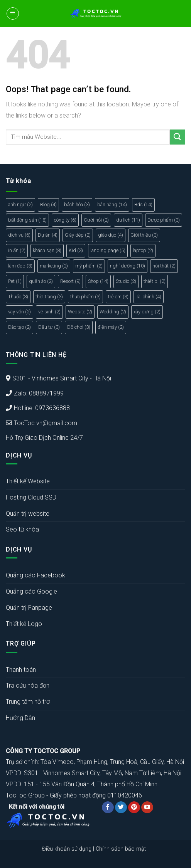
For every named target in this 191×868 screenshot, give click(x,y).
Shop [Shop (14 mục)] (98, 281)
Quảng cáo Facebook (35, 575)
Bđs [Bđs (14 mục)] (143, 204)
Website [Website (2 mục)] (80, 312)
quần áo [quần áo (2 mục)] (41, 281)
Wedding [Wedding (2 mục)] (113, 312)
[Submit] (177, 137)
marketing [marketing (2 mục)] (54, 266)
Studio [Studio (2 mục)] (126, 281)
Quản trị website (28, 514)
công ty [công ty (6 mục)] (65, 220)
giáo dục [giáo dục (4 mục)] (111, 235)
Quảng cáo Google (31, 591)
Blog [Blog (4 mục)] (48, 204)
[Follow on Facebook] (108, 807)
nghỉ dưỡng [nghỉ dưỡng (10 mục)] (128, 266)
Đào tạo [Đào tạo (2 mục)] (19, 327)
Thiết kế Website (28, 481)
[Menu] (13, 13)
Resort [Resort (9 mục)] (70, 281)
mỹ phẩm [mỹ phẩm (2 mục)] (89, 266)
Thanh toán (21, 670)
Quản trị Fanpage (29, 608)
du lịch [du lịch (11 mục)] (128, 220)
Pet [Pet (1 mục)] (15, 281)
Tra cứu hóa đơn (28, 685)
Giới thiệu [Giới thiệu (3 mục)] (144, 235)
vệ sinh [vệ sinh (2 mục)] (49, 312)
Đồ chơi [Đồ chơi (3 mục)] (79, 327)
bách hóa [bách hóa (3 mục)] (77, 204)
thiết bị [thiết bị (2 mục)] (155, 281)
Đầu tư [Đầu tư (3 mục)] (49, 327)
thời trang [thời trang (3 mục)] (49, 297)
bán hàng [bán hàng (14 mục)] (112, 204)
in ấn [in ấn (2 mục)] (17, 250)
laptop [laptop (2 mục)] (143, 250)
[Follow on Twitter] (121, 807)
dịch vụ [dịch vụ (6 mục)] (19, 235)
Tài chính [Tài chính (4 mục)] (149, 297)
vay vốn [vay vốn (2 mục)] (19, 312)
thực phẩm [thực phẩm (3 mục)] (85, 297)
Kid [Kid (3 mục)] (76, 250)
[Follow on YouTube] (147, 807)
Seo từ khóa (22, 529)
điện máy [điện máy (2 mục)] (111, 327)
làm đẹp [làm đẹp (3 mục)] (20, 266)
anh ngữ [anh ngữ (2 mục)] (20, 204)
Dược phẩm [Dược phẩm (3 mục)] (164, 220)
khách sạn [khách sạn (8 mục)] (47, 250)
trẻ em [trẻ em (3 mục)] (118, 297)
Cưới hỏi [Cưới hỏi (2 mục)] (96, 220)
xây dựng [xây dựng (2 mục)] (147, 312)
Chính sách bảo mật (121, 849)
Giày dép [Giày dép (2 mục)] (78, 235)
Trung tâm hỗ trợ (28, 702)
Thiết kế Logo (24, 624)
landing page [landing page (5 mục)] (108, 250)
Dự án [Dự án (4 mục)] (48, 235)
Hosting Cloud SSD (31, 497)
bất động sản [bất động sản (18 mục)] (27, 220)
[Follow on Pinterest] (134, 807)
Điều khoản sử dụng (67, 849)
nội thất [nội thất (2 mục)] (164, 266)
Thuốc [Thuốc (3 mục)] (18, 297)
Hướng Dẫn (20, 718)
